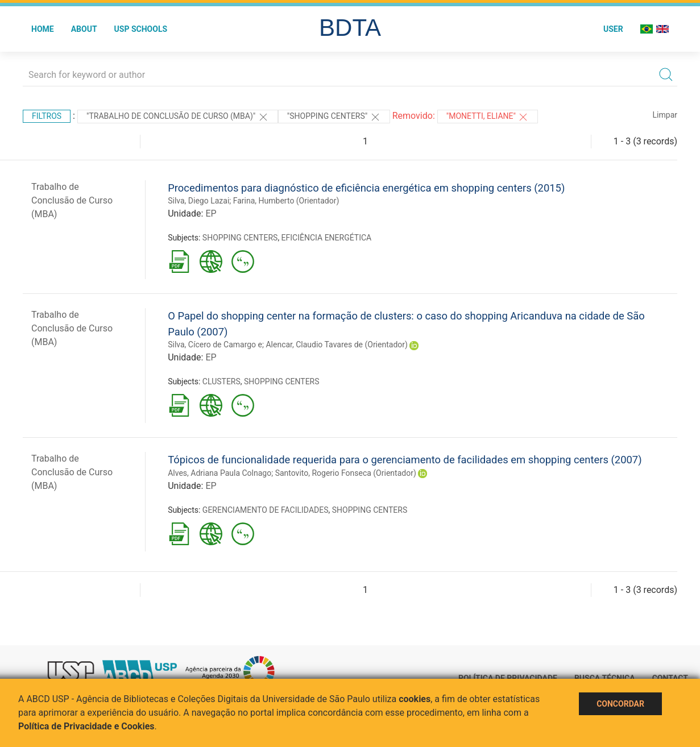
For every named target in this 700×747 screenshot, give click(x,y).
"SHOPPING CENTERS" (334, 117)
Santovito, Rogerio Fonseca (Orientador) (346, 473)
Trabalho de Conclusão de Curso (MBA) (72, 200)
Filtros (47, 116)
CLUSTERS (221, 381)
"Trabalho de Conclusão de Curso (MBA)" (178, 117)
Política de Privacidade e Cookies (86, 726)
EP (211, 213)
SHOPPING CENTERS (240, 238)
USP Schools (141, 29)
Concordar (620, 704)
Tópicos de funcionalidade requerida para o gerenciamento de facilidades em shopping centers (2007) (405, 460)
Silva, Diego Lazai (198, 201)
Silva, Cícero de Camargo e (215, 345)
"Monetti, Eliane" (488, 117)
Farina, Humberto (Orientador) (286, 201)
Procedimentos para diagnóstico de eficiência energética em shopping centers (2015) (366, 188)
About (84, 29)
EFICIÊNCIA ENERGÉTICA (327, 238)
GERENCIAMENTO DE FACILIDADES (266, 510)
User (613, 29)
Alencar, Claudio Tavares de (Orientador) (336, 345)
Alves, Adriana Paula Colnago (219, 473)
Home (43, 29)
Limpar (665, 115)
